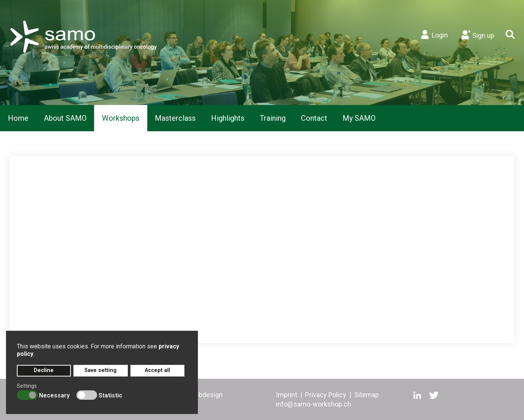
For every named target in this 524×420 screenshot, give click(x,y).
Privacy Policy (326, 395)
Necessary (54, 395)
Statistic (110, 395)
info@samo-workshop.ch (314, 404)
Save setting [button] (100, 370)
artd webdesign (200, 395)
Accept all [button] (157, 370)
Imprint (287, 395)
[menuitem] (18, 118)
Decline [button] (44, 370)
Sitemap (367, 395)
